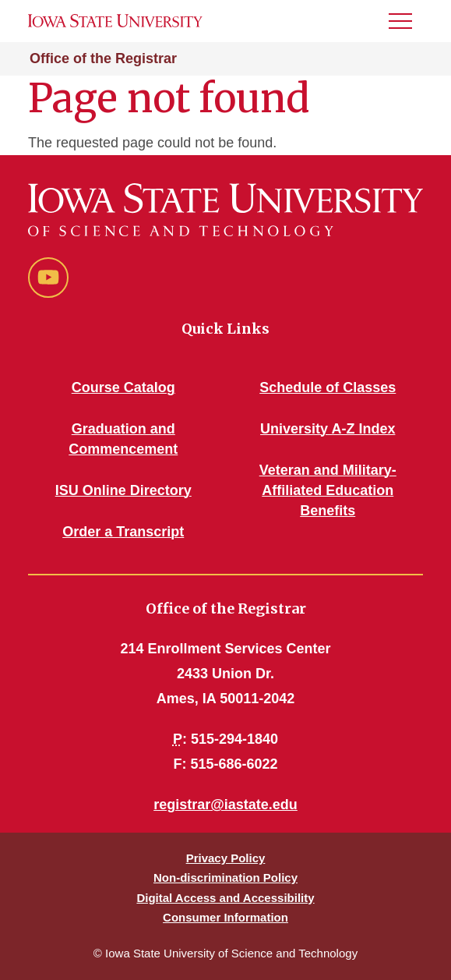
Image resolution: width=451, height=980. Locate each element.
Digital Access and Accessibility (225, 898)
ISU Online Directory (123, 490)
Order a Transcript (123, 532)
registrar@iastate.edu (225, 805)
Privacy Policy (226, 858)
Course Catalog (123, 387)
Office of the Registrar (103, 58)
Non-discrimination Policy (225, 877)
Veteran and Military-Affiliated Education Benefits (328, 490)
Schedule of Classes (328, 387)
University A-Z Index (328, 429)
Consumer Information (225, 917)
